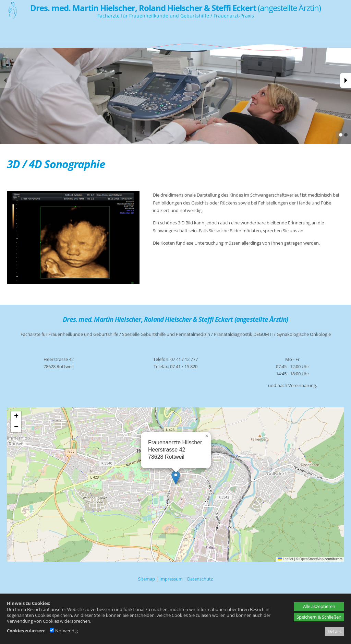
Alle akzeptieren (319, 606)
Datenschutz (200, 579)
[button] (176, 477)
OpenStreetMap (311, 559)
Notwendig (64, 631)
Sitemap (147, 579)
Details (335, 631)
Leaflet (285, 559)
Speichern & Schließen (319, 617)
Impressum (171, 579)
